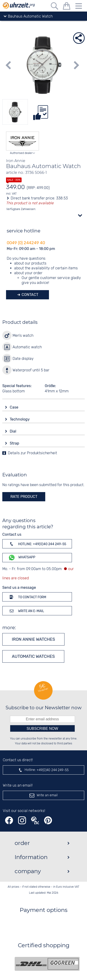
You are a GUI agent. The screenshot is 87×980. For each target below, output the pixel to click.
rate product (24, 497)
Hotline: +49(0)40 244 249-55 (37, 544)
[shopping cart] (67, 7)
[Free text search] (55, 7)
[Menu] (79, 7)
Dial (13, 431)
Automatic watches (33, 656)
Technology (20, 419)
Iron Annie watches (33, 639)
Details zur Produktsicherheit (32, 453)
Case (14, 407)
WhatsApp (22, 558)
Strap (15, 443)
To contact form (27, 597)
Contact (29, 295)
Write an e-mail (26, 611)
